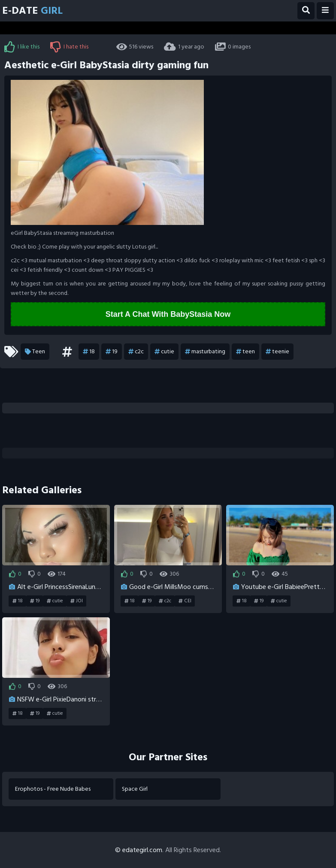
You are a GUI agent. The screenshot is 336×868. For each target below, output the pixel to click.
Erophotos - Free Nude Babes (53, 789)
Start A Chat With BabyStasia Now (168, 314)
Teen (35, 352)
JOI (77, 601)
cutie (164, 352)
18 (89, 352)
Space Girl (135, 789)
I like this (22, 47)
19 (112, 352)
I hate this (69, 47)
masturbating (205, 352)
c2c (136, 352)
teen (245, 352)
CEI (185, 601)
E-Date (32, 11)
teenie (277, 352)
